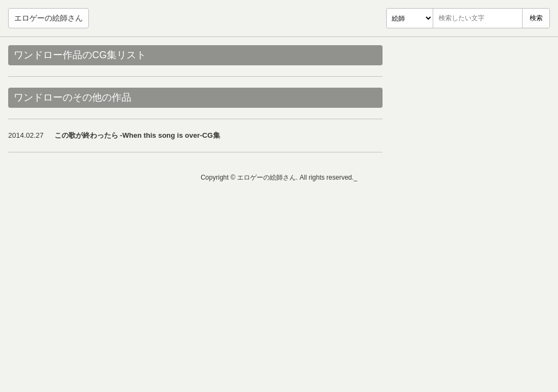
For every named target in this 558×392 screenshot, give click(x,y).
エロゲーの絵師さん (48, 18)
